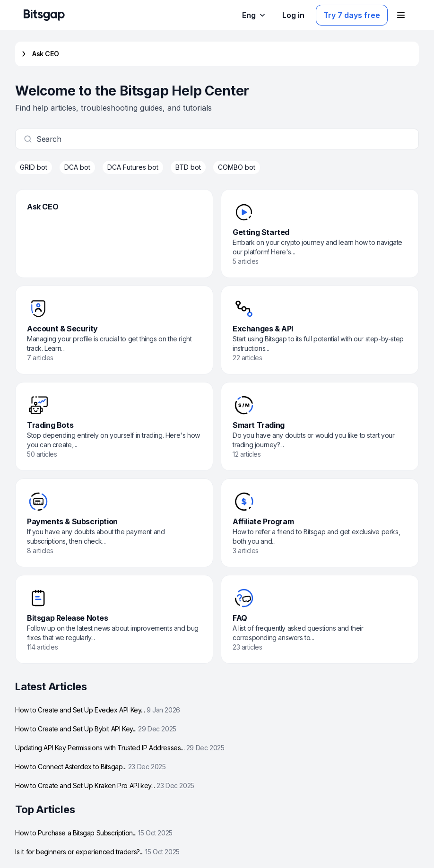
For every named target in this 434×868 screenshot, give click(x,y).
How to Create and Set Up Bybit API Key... (96, 729)
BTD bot (188, 167)
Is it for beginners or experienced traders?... (97, 852)
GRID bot (34, 167)
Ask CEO (39, 54)
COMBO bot (237, 167)
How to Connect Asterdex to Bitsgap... (90, 767)
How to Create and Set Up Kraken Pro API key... (105, 786)
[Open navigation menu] (401, 15)
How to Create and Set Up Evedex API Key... (98, 710)
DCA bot (77, 167)
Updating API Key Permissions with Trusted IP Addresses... (120, 748)
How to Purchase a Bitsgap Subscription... (94, 833)
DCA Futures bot (133, 167)
